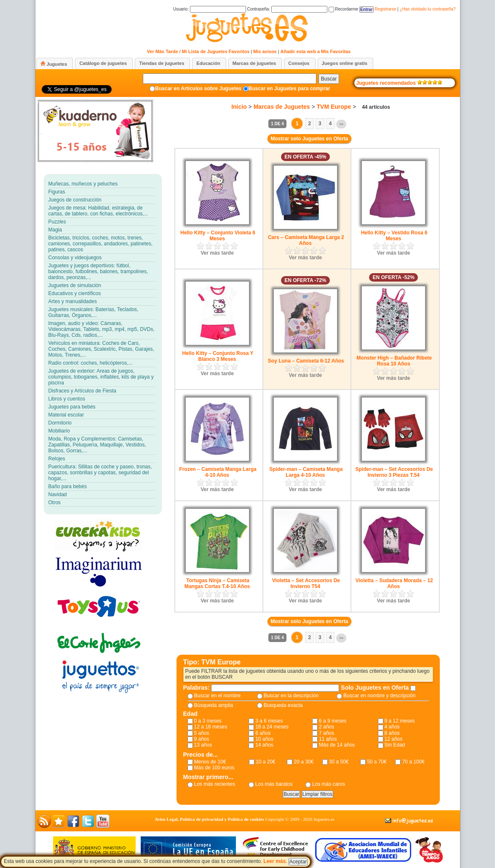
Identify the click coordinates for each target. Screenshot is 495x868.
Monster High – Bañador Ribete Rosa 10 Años (394, 361)
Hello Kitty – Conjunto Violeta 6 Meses (218, 236)
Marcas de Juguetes (282, 107)
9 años (202, 739)
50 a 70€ (377, 762)
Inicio (239, 107)
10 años (264, 739)
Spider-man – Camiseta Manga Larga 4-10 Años (306, 472)
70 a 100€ (413, 762)
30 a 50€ (339, 762)
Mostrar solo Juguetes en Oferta (309, 139)
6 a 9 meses (333, 721)
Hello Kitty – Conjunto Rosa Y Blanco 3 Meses (218, 356)
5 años (202, 733)
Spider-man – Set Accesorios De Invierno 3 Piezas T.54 (394, 472)
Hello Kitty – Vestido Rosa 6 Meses (394, 236)
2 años (326, 727)
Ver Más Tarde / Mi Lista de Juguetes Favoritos (198, 51)
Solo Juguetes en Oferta (376, 688)
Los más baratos (274, 784)
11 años (328, 739)
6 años (263, 733)
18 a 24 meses (272, 727)
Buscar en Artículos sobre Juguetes (198, 89)
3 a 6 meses (269, 721)
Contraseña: (287, 9)
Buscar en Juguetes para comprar (289, 89)
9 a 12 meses (400, 721)
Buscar (329, 79)
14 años (264, 745)
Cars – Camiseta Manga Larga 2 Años (306, 240)
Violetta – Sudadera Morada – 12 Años (394, 583)
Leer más (274, 861)
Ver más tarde (217, 253)
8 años (392, 733)
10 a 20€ (266, 762)
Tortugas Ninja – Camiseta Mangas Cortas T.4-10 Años (217, 583)
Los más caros (329, 784)
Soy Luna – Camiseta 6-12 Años (306, 361)
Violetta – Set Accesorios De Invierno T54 (306, 583)
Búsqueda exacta (283, 705)
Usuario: (210, 9)
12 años (394, 739)
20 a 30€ (304, 762)
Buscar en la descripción (291, 696)
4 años (392, 727)
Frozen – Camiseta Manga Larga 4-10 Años (218, 472)
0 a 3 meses (208, 721)
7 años (326, 733)
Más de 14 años (337, 745)
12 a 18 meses (211, 727)
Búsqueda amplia (214, 705)
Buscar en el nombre (218, 696)
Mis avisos (265, 51)
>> (341, 124)
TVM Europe (334, 107)
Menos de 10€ (210, 762)
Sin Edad (395, 745)
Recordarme (344, 9)
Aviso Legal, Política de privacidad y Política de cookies (209, 819)
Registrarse (385, 9)
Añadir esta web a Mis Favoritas (316, 51)
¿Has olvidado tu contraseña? (428, 9)
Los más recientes (215, 784)
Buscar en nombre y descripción (379, 696)
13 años (203, 745)
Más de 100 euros (214, 768)
